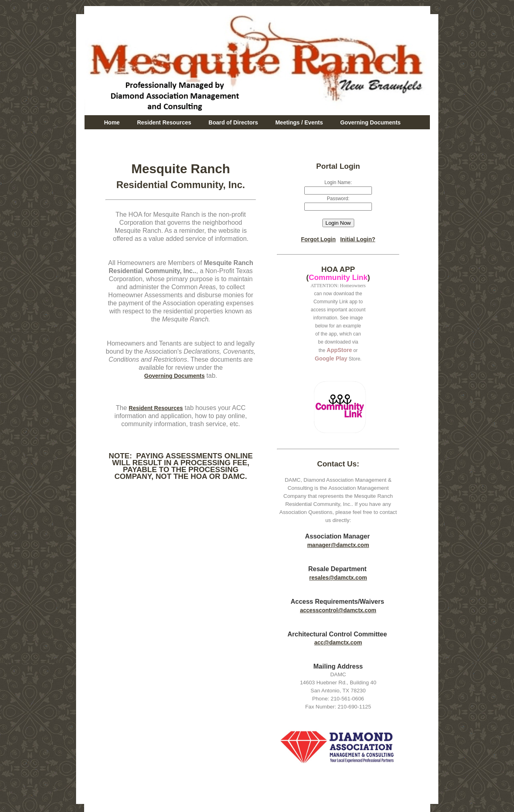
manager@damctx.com (338, 545)
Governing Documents (370, 122)
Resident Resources (164, 122)
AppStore (340, 350)
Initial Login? (358, 239)
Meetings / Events (299, 122)
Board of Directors (233, 122)
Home (112, 122)
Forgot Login (318, 239)
